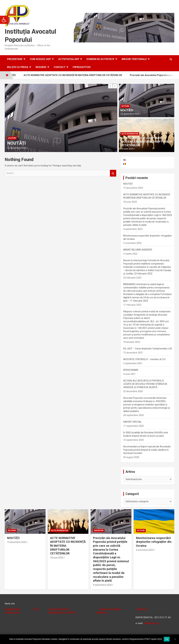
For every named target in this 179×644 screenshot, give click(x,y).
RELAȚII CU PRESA (18, 67)
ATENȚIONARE (131, 370)
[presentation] (110, 86)
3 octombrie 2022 (145, 550)
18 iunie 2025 (127, 149)
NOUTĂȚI (16, 143)
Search (113, 173)
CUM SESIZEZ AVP (40, 59)
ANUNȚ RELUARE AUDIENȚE (138, 250)
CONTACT (142, 609)
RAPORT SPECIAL (132, 422)
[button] (4, 20)
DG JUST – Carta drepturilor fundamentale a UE (148, 349)
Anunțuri (99, 530)
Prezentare (15, 59)
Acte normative (130, 134)
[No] (175, 639)
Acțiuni (12, 138)
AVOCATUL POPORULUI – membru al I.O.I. (145, 359)
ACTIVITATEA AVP (69, 59)
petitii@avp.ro (151, 623)
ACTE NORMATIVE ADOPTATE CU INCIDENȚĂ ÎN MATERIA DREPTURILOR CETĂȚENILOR (76, 75)
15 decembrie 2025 (17, 148)
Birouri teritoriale (134, 59)
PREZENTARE (12, 609)
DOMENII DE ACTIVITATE (100, 59)
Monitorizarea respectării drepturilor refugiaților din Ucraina (154, 542)
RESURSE (41, 67)
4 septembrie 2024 (102, 585)
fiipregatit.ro (82, 67)
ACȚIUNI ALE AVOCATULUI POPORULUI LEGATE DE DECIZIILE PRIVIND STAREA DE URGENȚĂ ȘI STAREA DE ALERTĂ (145, 384)
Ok (167, 639)
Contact (60, 67)
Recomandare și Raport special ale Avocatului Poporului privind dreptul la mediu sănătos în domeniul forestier (147, 450)
